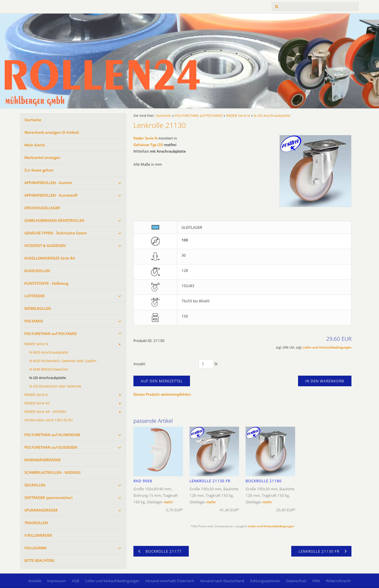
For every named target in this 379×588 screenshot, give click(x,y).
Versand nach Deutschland (222, 581)
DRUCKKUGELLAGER (42, 208)
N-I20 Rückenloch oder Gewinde (55, 386)
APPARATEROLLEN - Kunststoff (51, 195)
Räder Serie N (145, 138)
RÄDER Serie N (36, 344)
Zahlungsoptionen (265, 581)
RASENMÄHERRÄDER (43, 460)
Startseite (33, 120)
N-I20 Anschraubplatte (48, 378)
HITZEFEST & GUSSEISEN (45, 246)
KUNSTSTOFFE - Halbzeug (46, 283)
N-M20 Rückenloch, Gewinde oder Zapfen (63, 361)
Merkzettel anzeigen (42, 157)
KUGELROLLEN (37, 271)
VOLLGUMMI (36, 548)
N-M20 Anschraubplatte (49, 352)
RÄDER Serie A (36, 395)
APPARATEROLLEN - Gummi (48, 183)
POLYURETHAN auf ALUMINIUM (52, 435)
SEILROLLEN (35, 485)
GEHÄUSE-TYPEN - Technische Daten (56, 233)
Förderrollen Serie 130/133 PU (49, 420)
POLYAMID (34, 321)
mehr (168, 502)
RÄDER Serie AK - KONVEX (45, 412)
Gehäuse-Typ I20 (148, 145)
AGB (76, 581)
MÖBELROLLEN (38, 308)
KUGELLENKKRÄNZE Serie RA (50, 258)
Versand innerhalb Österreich (170, 581)
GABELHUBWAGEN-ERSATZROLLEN (54, 220)
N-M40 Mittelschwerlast (49, 369)
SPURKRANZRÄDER (41, 510)
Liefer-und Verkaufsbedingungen (327, 347)
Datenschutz (296, 581)
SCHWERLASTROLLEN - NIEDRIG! (52, 472)
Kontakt (35, 581)
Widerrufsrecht (338, 581)
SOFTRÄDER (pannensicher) (48, 498)
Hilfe (316, 581)
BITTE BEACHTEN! (39, 560)
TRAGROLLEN (36, 523)
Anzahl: (140, 364)
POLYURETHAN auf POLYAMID (51, 334)
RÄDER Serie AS (37, 403)
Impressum (57, 581)
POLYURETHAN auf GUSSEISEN (51, 447)
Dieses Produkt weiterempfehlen (162, 394)
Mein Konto (35, 145)
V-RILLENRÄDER (38, 535)
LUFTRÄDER (35, 296)
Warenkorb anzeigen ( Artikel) (52, 132)
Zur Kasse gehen (39, 170)
